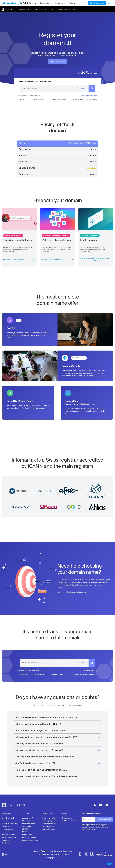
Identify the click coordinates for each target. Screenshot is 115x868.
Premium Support (29, 824)
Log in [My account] (110, 3)
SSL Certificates (70, 9)
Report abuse (27, 835)
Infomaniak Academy (50, 829)
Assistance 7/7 (27, 818)
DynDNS (60, 9)
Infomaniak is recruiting (10, 824)
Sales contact (27, 826)
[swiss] (92, 855)
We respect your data (95, 828)
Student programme (9, 838)
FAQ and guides (28, 821)
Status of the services (30, 840)
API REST (25, 829)
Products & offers (8, 835)
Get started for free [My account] (97, 3)
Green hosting (67, 818)
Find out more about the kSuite (57, 260)
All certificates (7, 832)
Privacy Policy (56, 855)
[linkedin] (106, 805)
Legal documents (56, 851)
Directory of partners (50, 824)
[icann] (86, 855)
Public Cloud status (29, 838)
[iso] (99, 855)
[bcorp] (80, 855)
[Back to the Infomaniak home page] (9, 3)
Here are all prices (57, 61)
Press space (6, 826)
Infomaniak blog (7, 829)
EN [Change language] (7, 855)
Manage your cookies (54, 858)
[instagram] (112, 805)
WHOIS (25, 832)
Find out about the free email (19, 260)
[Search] (84, 3)
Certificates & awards (69, 821)
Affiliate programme (50, 821)
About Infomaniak (8, 818)
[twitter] (101, 805)
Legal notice (68, 851)
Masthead (5, 840)
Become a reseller (49, 818)
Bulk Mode (81, 88)
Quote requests (48, 826)
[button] (57, 718)
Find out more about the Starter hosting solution (96, 260)
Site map (65, 855)
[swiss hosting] (109, 855)
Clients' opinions (7, 843)
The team (5, 821)
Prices (53, 9)
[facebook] (95, 805)
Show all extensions (89, 96)
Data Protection (44, 855)
